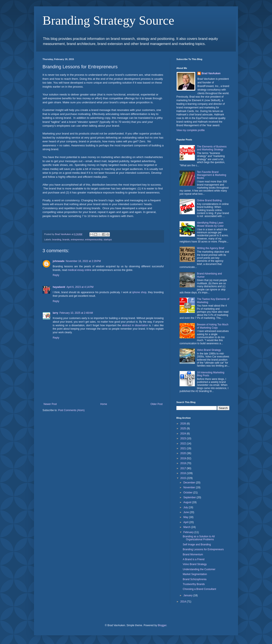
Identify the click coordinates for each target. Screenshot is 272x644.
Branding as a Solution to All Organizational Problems (199, 538)
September (190, 497)
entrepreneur (77, 239)
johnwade (59, 261)
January (188, 595)
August (188, 502)
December (190, 483)
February (189, 532)
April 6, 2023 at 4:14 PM (80, 287)
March (187, 527)
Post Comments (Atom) (71, 410)
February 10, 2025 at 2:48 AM (76, 313)
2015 (184, 478)
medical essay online (80, 270)
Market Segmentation (195, 574)
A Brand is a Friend (194, 559)
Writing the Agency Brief (211, 248)
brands (66, 239)
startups (108, 239)
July (186, 507)
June (186, 512)
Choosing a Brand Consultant (199, 589)
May (186, 517)
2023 (184, 438)
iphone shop (139, 292)
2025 (184, 428)
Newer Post (50, 404)
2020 (184, 453)
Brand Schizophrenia (195, 579)
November (190, 487)
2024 (184, 434)
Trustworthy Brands (194, 584)
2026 (184, 424)
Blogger (162, 625)
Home (104, 404)
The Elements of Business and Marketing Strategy (212, 148)
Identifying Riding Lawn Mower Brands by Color (210, 224)
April (186, 522)
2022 (184, 444)
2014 (184, 602)
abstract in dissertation (135, 325)
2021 (184, 448)
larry (55, 313)
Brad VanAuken (211, 73)
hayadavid (59, 287)
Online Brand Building (209, 200)
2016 (184, 473)
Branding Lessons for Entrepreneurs (203, 549)
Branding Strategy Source (108, 20)
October (188, 493)
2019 (184, 458)
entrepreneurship (94, 239)
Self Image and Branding (197, 545)
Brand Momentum (193, 554)
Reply (56, 275)
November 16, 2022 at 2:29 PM (83, 261)
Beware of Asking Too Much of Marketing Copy (213, 326)
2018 (184, 463)
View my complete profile (191, 130)
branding (57, 239)
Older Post (157, 404)
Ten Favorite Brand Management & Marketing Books (212, 175)
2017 (184, 468)
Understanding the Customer (199, 569)
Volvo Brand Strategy (209, 350)
